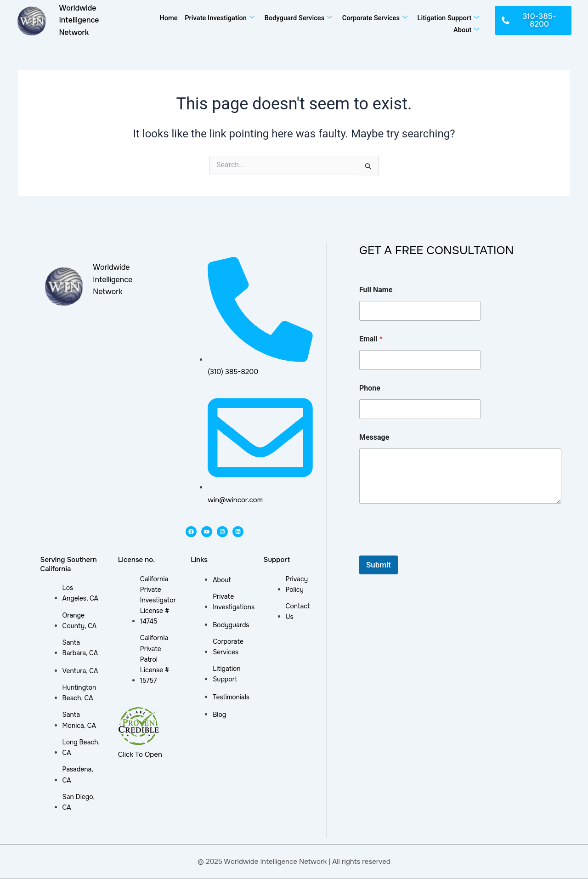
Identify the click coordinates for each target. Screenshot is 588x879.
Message (374, 437)
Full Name (376, 290)
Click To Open (140, 754)
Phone (370, 388)
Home (166, 17)
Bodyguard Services (296, 17)
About (466, 28)
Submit (379, 565)
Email (371, 339)
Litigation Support (447, 17)
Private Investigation (217, 17)
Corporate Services (373, 17)
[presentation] (429, 550)
